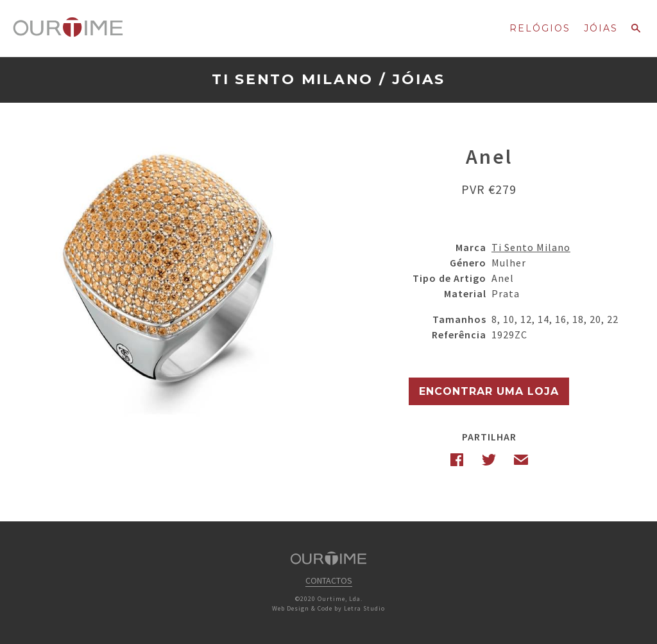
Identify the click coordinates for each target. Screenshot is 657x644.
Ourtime (68, 28)
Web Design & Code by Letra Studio (328, 608)
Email (521, 460)
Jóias (601, 28)
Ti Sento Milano (293, 79)
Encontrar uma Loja (489, 391)
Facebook (457, 460)
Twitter (489, 460)
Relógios (540, 28)
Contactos (329, 580)
